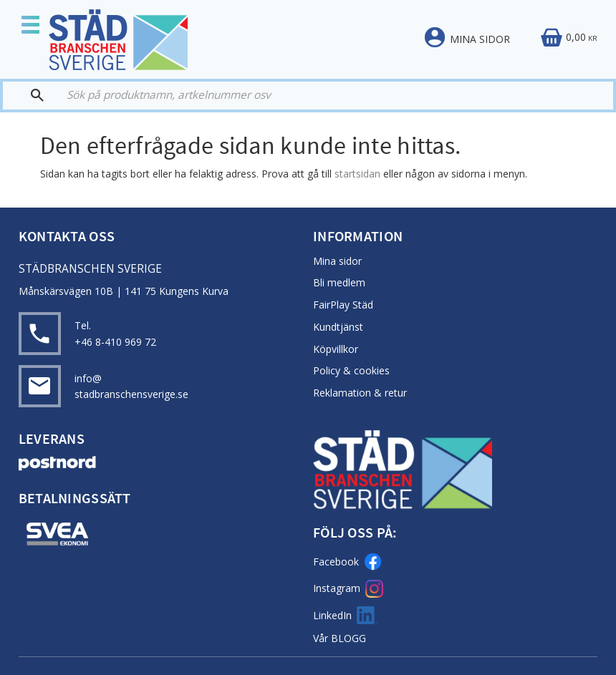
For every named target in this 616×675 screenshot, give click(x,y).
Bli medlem (339, 282)
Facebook (347, 562)
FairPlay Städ (343, 305)
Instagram (348, 589)
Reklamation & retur (360, 393)
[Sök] (30, 96)
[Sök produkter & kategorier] (325, 96)
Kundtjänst (338, 327)
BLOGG (348, 638)
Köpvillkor (336, 349)
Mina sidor (337, 261)
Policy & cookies (351, 370)
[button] (36, 26)
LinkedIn (345, 615)
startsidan (357, 174)
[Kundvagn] (569, 38)
